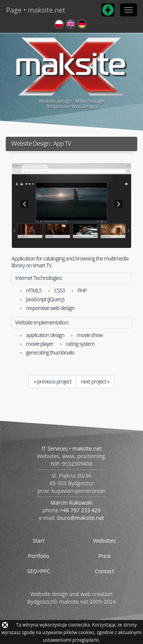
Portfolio (39, 556)
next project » (95, 381)
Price (104, 556)
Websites (104, 541)
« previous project (52, 381)
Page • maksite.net (36, 10)
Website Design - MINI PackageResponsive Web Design (71, 72)
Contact (104, 571)
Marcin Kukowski (72, 503)
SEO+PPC (39, 571)
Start (39, 541)
